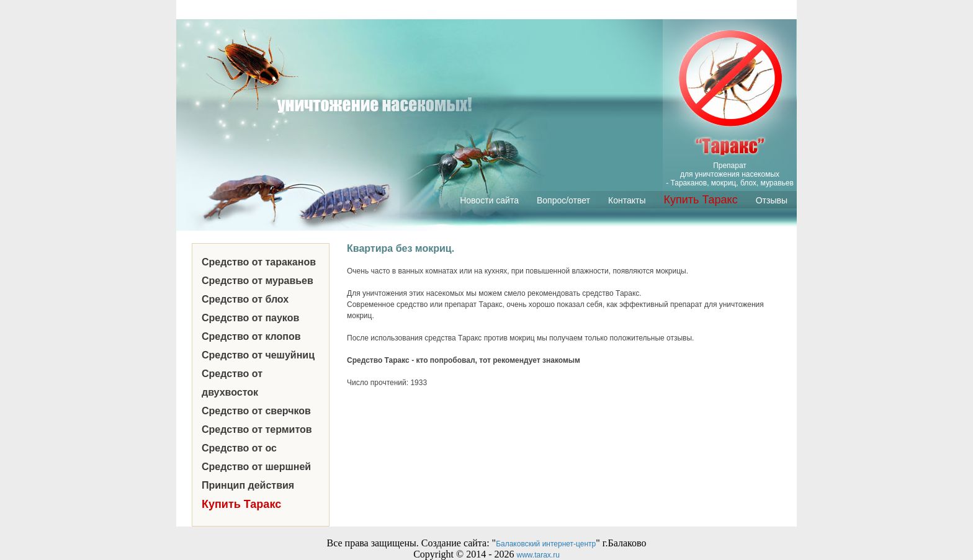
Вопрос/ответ (563, 200)
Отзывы (772, 200)
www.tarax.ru (538, 555)
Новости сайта (489, 200)
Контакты (627, 200)
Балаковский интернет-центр (546, 544)
